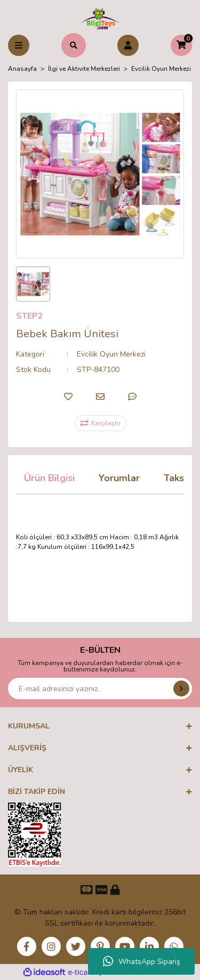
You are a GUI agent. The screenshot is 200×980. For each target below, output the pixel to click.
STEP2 (30, 316)
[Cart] (181, 45)
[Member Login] (128, 45)
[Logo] (100, 18)
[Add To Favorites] (68, 396)
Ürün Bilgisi (49, 478)
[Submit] (181, 689)
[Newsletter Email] (100, 689)
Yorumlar (119, 478)
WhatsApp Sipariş (142, 961)
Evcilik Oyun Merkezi (111, 354)
